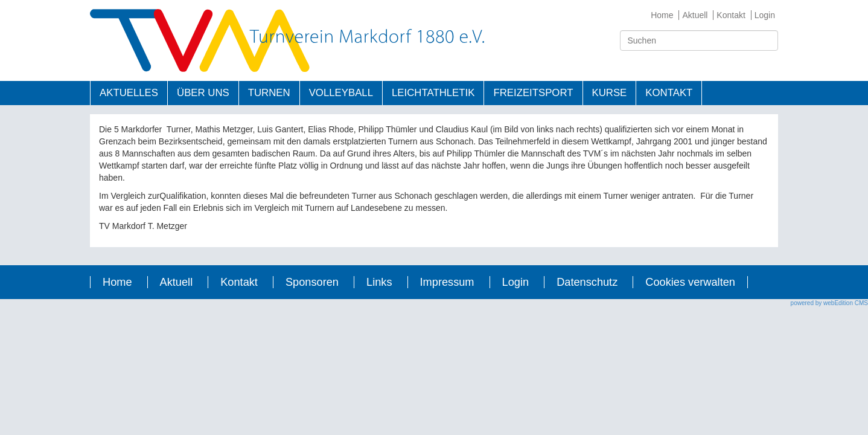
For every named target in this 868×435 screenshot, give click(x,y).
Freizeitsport (533, 93)
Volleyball (341, 93)
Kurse (610, 93)
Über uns (203, 93)
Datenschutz (587, 282)
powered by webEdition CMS (829, 303)
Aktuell (695, 15)
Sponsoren (312, 282)
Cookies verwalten (690, 282)
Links (379, 282)
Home (662, 15)
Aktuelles (129, 93)
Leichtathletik (433, 93)
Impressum (447, 282)
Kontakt (731, 15)
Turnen (269, 93)
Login (765, 15)
